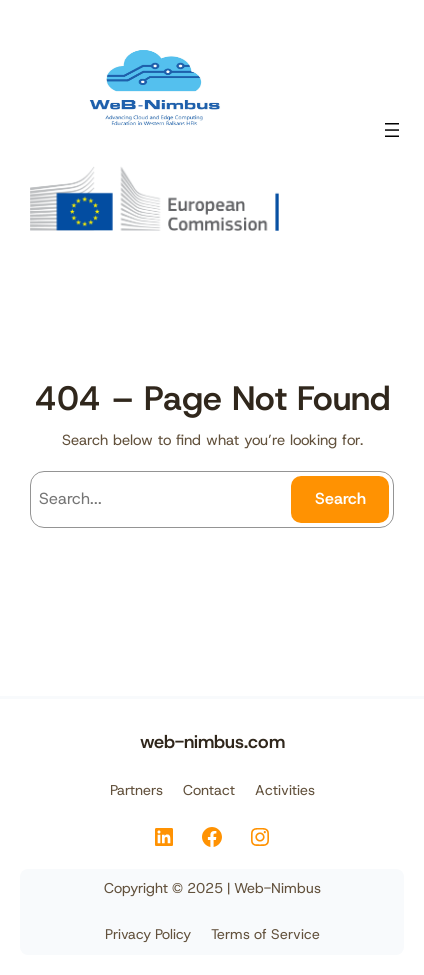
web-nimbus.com (212, 741)
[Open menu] (392, 130)
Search (340, 498)
